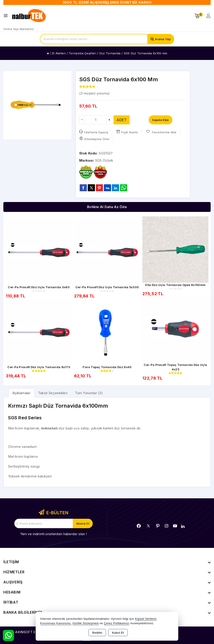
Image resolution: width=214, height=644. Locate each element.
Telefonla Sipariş (94, 132)
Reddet (97, 633)
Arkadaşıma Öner (94, 139)
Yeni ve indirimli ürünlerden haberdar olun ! (53, 534)
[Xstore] (29, 16)
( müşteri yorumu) (94, 93)
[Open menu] (7, 16)
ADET (122, 120)
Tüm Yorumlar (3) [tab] (89, 393)
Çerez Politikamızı (117, 623)
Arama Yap (163, 39)
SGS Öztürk (104, 160)
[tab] (21, 393)
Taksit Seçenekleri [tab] (53, 393)
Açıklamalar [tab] (21, 393)
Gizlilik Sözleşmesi (85, 623)
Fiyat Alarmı (127, 132)
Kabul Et (118, 633)
